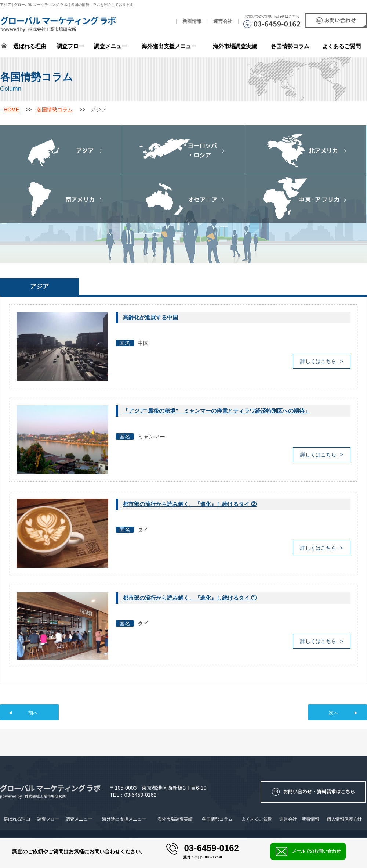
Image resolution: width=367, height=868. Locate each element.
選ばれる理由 (30, 46)
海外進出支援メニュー (169, 46)
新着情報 (192, 21)
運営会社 (223, 21)
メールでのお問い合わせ (308, 851)
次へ (334, 713)
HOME (11, 110)
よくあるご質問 (341, 46)
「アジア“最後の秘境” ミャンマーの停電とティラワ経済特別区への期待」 (217, 411)
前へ (33, 713)
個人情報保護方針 (344, 819)
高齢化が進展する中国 (150, 317)
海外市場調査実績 (235, 46)
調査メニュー (110, 46)
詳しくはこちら (318, 361)
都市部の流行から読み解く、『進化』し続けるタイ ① (190, 598)
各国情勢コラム (55, 110)
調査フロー (70, 46)
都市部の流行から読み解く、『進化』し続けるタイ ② (190, 504)
